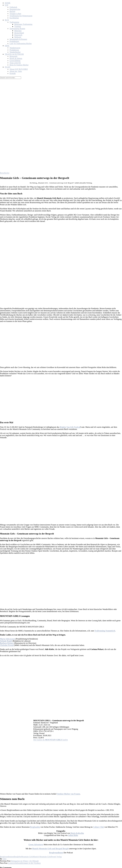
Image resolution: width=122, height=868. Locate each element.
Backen (12, 11)
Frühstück (13, 7)
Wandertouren (15, 48)
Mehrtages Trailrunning (23, 24)
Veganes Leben (15, 14)
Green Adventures (36, 845)
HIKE (7, 46)
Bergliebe (18, 857)
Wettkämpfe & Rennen (18, 39)
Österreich (18, 35)
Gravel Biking (15, 61)
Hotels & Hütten (16, 58)
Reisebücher (5, 173)
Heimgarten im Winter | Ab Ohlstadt (25, 861)
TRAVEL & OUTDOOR (14, 54)
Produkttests (14, 41)
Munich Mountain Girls (42, 857)
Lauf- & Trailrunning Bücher (21, 44)
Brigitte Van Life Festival (70, 427)
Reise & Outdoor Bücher (19, 65)
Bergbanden (35, 827)
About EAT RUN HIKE (19, 69)
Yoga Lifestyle (15, 63)
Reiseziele (13, 56)
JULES (8, 67)
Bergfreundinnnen (7, 857)
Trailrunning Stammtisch (105, 631)
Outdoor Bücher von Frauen (68, 794)
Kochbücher (14, 18)
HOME (8, 3)
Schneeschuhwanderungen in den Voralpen (24, 863)
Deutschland (19, 33)
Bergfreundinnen (56, 853)
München (18, 31)
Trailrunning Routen (17, 29)
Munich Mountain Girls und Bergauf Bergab (50, 849)
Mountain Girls (27, 857)
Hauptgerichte (15, 9)
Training (18, 26)
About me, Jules (16, 71)
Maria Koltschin (77, 833)
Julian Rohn (73, 835)
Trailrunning (14, 22)
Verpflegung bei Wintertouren (21, 16)
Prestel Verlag (56, 857)
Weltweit (18, 37)
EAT (6, 5)
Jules (5, 859)
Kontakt (13, 73)
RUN (7, 20)
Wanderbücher (15, 52)
